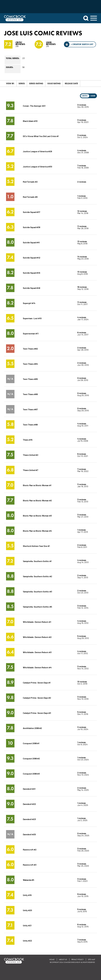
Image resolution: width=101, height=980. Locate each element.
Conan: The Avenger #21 (34, 106)
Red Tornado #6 (30, 197)
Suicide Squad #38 (32, 227)
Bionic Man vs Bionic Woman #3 (37, 515)
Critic (85, 96)
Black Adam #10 (30, 121)
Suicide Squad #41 (31, 242)
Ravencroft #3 (30, 865)
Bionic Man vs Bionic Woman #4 (37, 531)
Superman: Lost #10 (32, 318)
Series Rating (36, 83)
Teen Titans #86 (30, 394)
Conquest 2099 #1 (31, 743)
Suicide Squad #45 (31, 273)
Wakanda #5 (28, 880)
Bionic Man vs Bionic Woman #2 (37, 500)
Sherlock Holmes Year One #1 (36, 546)
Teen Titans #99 (30, 424)
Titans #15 (28, 440)
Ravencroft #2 (30, 849)
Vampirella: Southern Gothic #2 (37, 576)
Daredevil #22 (29, 804)
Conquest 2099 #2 (31, 758)
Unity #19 (27, 895)
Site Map (91, 959)
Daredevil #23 (29, 819)
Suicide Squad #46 (31, 288)
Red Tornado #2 (30, 182)
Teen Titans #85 (30, 379)
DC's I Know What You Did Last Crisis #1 (41, 136)
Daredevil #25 (29, 834)
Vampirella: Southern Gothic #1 (37, 561)
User (93, 96)
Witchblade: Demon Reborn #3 (37, 652)
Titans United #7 (31, 470)
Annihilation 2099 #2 (32, 728)
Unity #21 (27, 925)
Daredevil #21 (29, 789)
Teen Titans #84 (30, 364)
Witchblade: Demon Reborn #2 (37, 637)
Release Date (71, 83)
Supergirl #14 (29, 303)
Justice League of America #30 (37, 166)
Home (52, 959)
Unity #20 (27, 910)
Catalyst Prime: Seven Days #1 (37, 682)
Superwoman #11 (31, 333)
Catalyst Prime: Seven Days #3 (37, 713)
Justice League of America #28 (37, 151)
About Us (63, 959)
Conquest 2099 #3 (31, 774)
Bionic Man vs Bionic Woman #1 (37, 485)
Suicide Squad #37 (31, 212)
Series (22, 83)
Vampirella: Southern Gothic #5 (37, 607)
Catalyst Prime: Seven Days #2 (37, 698)
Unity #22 (27, 940)
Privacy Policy (77, 959)
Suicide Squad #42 (32, 257)
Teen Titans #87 (30, 409)
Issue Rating (54, 83)
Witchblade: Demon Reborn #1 (37, 622)
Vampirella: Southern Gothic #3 (37, 591)
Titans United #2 (31, 455)
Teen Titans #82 (30, 349)
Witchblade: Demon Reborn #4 (37, 667)
